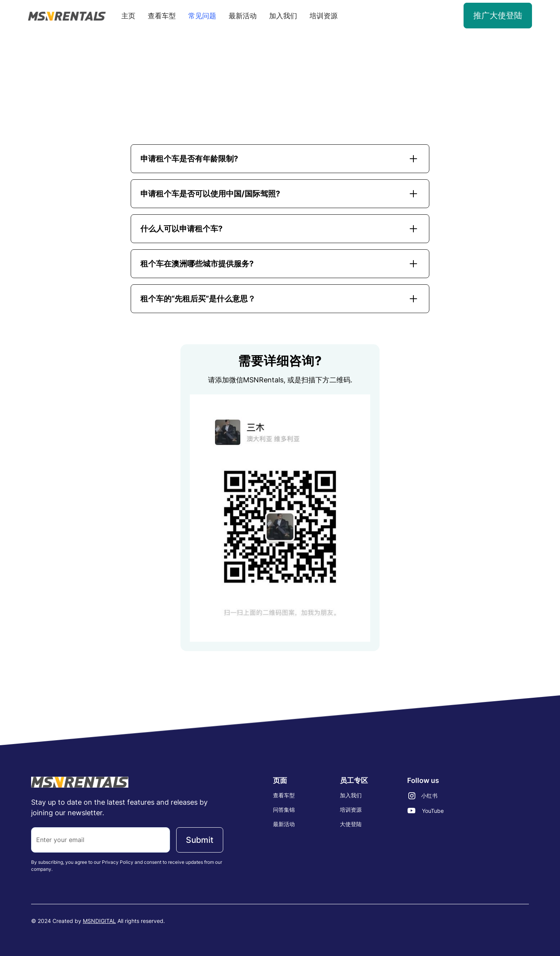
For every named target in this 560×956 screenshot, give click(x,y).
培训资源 (324, 16)
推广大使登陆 (498, 15)
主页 (128, 16)
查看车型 (162, 16)
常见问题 (202, 16)
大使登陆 (351, 824)
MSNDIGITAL (99, 921)
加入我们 (283, 16)
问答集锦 (284, 810)
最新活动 (243, 16)
